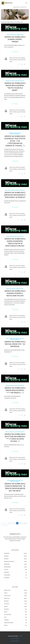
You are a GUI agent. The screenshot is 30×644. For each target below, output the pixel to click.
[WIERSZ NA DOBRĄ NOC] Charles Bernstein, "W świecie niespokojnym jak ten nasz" (15, 487)
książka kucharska (9, 623)
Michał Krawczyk (20, 339)
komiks (6, 606)
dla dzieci (7, 604)
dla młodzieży (8, 615)
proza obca (7, 598)
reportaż (6, 601)
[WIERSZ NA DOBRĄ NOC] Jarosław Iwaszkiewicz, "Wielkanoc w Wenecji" (15, 195)
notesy (6, 625)
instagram (7, 553)
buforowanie (7, 567)
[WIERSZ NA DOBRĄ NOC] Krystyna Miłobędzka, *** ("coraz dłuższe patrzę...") (15, 438)
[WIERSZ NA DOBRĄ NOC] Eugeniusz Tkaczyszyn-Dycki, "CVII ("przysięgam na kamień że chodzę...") (15, 141)
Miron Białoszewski (10, 81)
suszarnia (6, 572)
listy (5, 617)
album (6, 612)
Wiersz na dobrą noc (12, 35)
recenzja (6, 556)
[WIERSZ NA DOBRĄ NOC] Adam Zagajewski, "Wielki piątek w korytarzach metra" (15, 242)
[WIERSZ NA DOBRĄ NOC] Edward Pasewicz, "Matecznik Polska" (15, 293)
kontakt (20, 636)
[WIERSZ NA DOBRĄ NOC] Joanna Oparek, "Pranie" (15, 39)
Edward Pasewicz (20, 289)
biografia (6, 609)
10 (20, 523)
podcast (6, 570)
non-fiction (7, 590)
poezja (11, 61)
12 (24, 523)
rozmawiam (7, 564)
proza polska (7, 596)
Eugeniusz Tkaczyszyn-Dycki (15, 133)
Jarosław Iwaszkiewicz (10, 190)
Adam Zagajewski (10, 237)
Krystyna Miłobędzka (20, 432)
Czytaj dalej (15, 52)
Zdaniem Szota (9, 3)
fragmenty (7, 578)
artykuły (6, 559)
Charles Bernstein (11, 480)
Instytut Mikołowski (11, 339)
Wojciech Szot (12, 58)
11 (22, 523)
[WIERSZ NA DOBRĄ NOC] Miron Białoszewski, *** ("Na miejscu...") (15, 390)
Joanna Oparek (20, 35)
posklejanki (7, 575)
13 (26, 523)
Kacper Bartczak (19, 480)
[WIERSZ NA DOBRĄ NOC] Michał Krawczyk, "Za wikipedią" (15, 344)
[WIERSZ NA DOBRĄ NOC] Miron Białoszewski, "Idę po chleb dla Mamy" (15, 87)
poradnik (6, 620)
